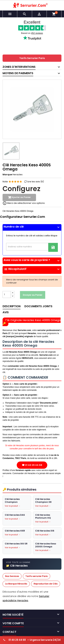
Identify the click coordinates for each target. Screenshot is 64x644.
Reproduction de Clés (46, 584)
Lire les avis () (36, 182)
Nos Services (12, 576)
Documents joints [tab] (38, 306)
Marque (7, 175)
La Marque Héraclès (16, 584)
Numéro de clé (32, 227)
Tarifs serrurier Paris (37, 576)
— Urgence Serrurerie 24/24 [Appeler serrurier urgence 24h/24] (32, 640)
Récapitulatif (32, 269)
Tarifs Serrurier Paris (32, 58)
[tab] (32, 227)
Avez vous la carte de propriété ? (32, 260)
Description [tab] (12, 306)
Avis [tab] (6, 312)
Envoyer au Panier (33, 295)
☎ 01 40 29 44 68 (32, 465)
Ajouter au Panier (19, 198)
